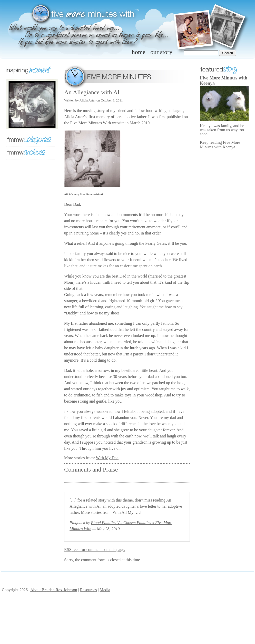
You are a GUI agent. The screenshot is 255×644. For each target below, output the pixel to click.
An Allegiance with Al (92, 92)
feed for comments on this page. (95, 550)
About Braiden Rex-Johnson (54, 590)
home (139, 52)
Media (105, 590)
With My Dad (107, 458)
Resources (89, 590)
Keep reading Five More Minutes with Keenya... (220, 145)
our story (161, 52)
